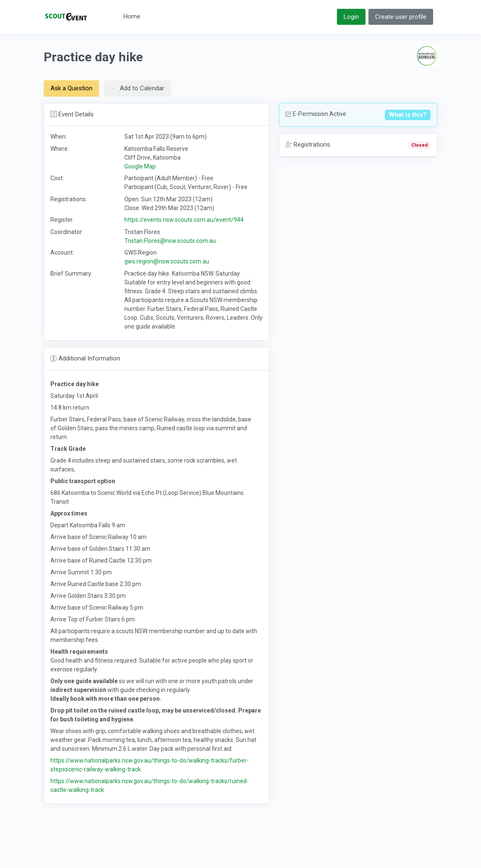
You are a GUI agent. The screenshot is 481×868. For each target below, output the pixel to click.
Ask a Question (71, 88)
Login (351, 17)
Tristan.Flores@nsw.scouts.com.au (170, 241)
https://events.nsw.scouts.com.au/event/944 (184, 220)
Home (132, 16)
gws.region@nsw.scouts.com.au (167, 261)
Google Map (140, 166)
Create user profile (401, 17)
